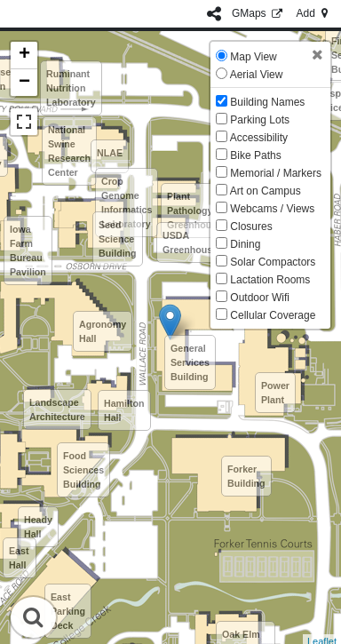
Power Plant (275, 393)
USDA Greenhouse (190, 242)
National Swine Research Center (69, 151)
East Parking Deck (68, 611)
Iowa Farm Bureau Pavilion (28, 250)
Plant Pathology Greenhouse (194, 211)
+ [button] (24, 55)
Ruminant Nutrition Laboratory (71, 88)
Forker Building (246, 476)
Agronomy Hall (103, 331)
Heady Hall (38, 527)
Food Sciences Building (83, 470)
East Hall (19, 558)
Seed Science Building (118, 239)
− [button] (24, 83)
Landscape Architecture (57, 409)
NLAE (110, 153)
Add (313, 13)
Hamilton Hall (124, 410)
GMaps (259, 13)
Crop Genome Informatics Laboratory (127, 203)
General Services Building (190, 362)
